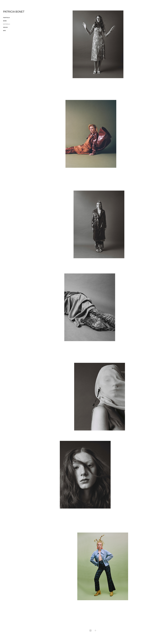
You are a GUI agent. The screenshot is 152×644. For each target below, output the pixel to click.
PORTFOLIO (6, 18)
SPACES (5, 27)
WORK (5, 21)
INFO (5, 31)
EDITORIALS (7, 24)
